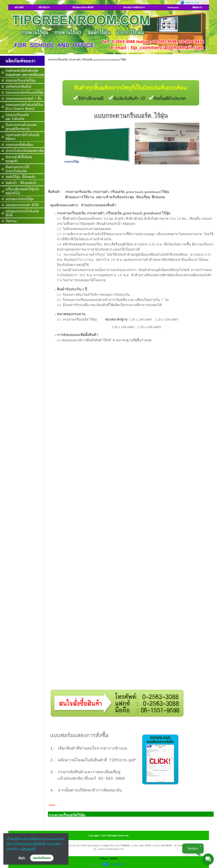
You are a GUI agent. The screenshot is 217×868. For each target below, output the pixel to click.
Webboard (173, 7)
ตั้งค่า (22, 858)
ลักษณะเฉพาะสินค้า (83, 7)
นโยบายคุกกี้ (28, 849)
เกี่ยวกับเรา (44, 7)
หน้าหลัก (19, 7)
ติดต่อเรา (197, 7)
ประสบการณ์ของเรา (134, 7)
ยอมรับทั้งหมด (42, 858)
